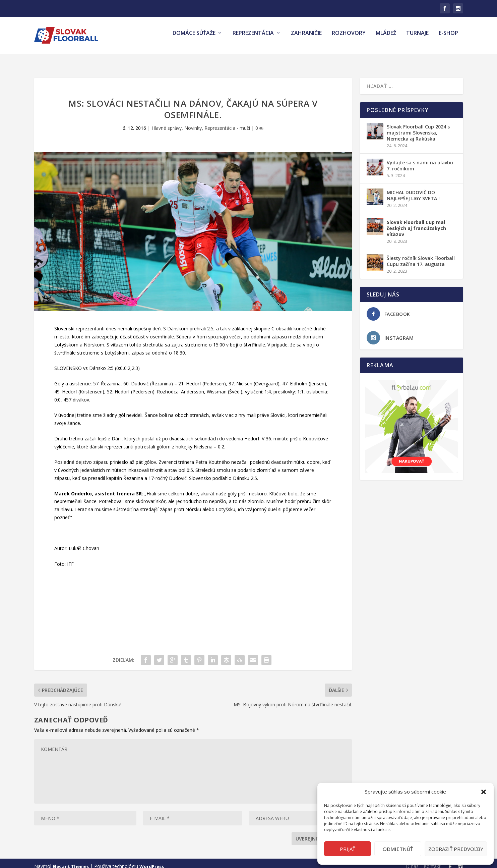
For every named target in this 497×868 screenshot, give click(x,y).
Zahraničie (306, 38)
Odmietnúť (398, 849)
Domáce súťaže (194, 38)
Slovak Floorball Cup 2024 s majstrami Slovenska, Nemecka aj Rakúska (418, 127)
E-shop (448, 38)
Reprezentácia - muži (227, 122)
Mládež (386, 38)
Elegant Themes (71, 860)
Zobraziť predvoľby (456, 849)
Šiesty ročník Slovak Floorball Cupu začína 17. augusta (421, 255)
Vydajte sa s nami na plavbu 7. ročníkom (420, 159)
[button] (484, 792)
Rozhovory (349, 38)
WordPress (152, 860)
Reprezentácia (253, 38)
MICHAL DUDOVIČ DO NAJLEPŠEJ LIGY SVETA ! (413, 189)
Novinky (193, 122)
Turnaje (417, 38)
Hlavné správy (167, 122)
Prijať (348, 849)
